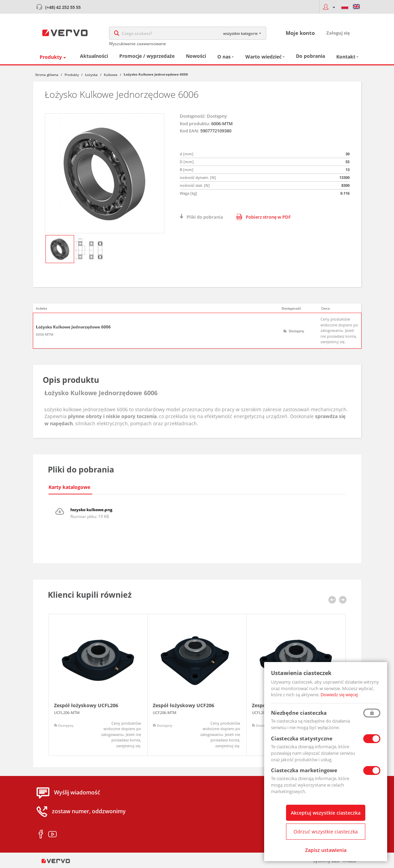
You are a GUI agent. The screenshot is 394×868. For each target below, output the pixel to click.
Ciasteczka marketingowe (304, 770)
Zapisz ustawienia (326, 850)
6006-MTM (45, 334)
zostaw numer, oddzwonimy (89, 811)
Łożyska (91, 75)
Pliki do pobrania (205, 217)
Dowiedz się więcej (339, 695)
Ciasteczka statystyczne (302, 738)
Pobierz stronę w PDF (264, 217)
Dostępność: (193, 116)
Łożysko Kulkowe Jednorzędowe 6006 (73, 327)
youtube (52, 834)
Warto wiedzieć (263, 57)
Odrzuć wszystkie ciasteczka (326, 832)
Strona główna (47, 75)
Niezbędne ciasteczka (299, 713)
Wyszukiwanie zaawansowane (138, 44)
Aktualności (94, 56)
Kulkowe (111, 75)
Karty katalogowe (69, 487)
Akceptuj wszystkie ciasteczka (326, 813)
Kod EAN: (189, 131)
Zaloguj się (338, 33)
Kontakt (346, 57)
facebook (41, 834)
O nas (224, 57)
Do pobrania (310, 56)
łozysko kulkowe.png (91, 510)
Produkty (51, 57)
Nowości (196, 56)
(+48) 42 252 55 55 (63, 7)
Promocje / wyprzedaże (147, 56)
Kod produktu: (195, 124)
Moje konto (300, 33)
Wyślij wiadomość (77, 792)
